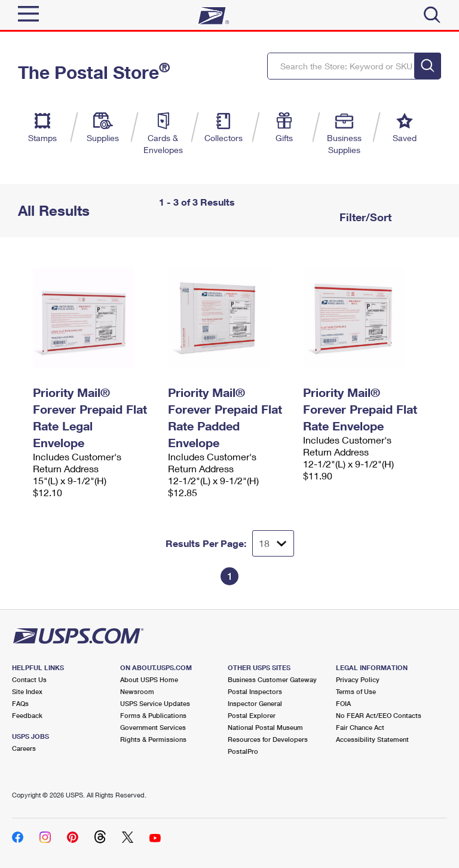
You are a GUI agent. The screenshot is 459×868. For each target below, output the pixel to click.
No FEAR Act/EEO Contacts (379, 715)
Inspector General (255, 703)
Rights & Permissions (153, 739)
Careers (24, 748)
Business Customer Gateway (272, 679)
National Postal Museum (265, 727)
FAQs (20, 703)
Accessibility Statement (372, 739)
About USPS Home (149, 679)
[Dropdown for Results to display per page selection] (273, 543)
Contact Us (29, 679)
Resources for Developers (268, 739)
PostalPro (243, 751)
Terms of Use (356, 691)
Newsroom (137, 691)
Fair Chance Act (360, 727)
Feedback (27, 715)
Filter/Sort (364, 217)
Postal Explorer (252, 715)
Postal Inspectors (255, 691)
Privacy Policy (358, 679)
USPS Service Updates (155, 703)
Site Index (27, 691)
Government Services (153, 727)
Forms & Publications (153, 715)
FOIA (343, 703)
